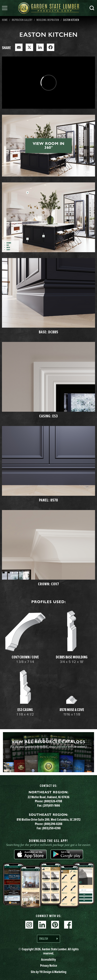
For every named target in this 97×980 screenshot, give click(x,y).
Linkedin (42, 925)
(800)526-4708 (53, 801)
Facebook (68, 925)
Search (92, 8)
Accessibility (48, 959)
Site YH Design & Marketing (49, 972)
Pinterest (55, 925)
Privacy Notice (49, 966)
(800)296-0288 (53, 824)
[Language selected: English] (48, 939)
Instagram (29, 925)
